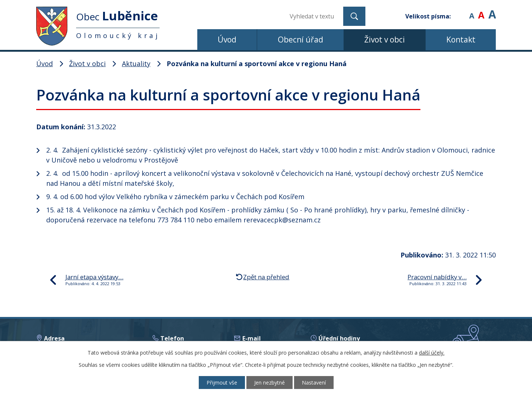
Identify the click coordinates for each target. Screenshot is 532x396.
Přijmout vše (222, 383)
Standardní (481, 11)
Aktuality (136, 64)
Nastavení (314, 383)
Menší (472, 11)
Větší (492, 11)
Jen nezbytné (270, 383)
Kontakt (461, 40)
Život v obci (385, 40)
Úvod (227, 40)
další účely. (432, 353)
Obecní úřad (301, 40)
